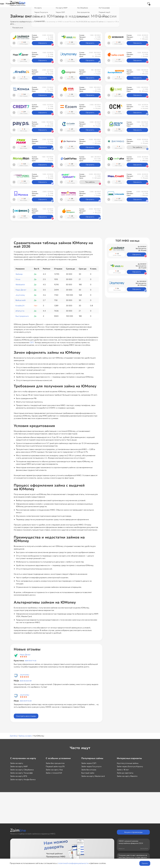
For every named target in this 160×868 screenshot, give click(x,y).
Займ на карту (17, 763)
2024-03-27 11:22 (30, 661)
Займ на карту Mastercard (93, 776)
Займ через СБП (89, 763)
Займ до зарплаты (125, 773)
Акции (70, 4)
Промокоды (83, 4)
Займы (50, 4)
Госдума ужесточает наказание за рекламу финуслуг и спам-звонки (133, 857)
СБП (32, 342)
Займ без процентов (55, 763)
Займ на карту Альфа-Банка (23, 779)
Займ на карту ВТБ (19, 776)
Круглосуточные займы (128, 763)
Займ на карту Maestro (127, 776)
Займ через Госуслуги (91, 766)
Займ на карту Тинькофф (21, 773)
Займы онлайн (25, 736)
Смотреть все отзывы (26, 716)
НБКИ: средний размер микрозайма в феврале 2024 (131, 842)
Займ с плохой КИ (54, 773)
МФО (60, 4)
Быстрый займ (88, 773)
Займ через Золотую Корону (130, 766)
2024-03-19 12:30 (26, 701)
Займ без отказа (89, 770)
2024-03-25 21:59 (26, 681)
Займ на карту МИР (19, 766)
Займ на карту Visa (54, 770)
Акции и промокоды (133, 832)
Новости (96, 4)
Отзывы (108, 4)
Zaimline (13, 736)
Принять (145, 863)
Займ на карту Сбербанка (22, 770)
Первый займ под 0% (55, 766)
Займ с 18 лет (123, 770)
